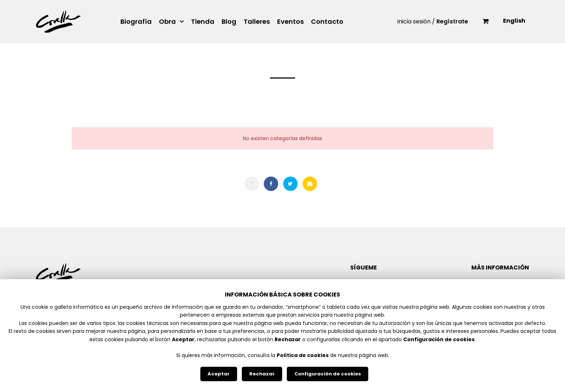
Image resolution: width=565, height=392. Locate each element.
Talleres (257, 22)
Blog (229, 22)
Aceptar (219, 374)
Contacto (327, 22)
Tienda (203, 22)
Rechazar (262, 374)
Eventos (290, 22)
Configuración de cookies (328, 374)
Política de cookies (303, 355)
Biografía (136, 22)
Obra (167, 22)
